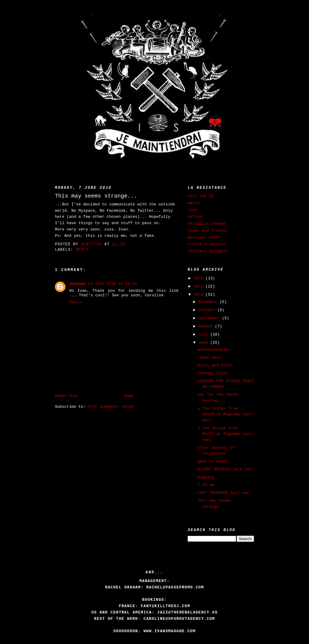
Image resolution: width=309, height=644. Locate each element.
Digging (206, 477)
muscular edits (204, 238)
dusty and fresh (215, 365)
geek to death (213, 461)
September (210, 318)
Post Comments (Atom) (111, 407)
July (204, 335)
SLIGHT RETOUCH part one (224, 469)
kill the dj (201, 196)
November (209, 302)
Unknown (78, 284)
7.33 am (206, 485)
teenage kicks (213, 373)
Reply (75, 302)
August (207, 326)
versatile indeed (207, 224)
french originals (207, 244)
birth (82, 250)
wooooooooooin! (214, 350)
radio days (209, 357)
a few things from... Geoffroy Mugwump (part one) (226, 434)
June (204, 343)
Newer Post (67, 396)
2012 (200, 278)
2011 (200, 287)
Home (128, 396)
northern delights (208, 251)
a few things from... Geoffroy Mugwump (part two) (226, 414)
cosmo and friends (208, 231)
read (192, 210)
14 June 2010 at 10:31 (113, 284)
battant (196, 217)
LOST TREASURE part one (223, 493)
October (208, 310)
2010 (200, 295)
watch (194, 203)
